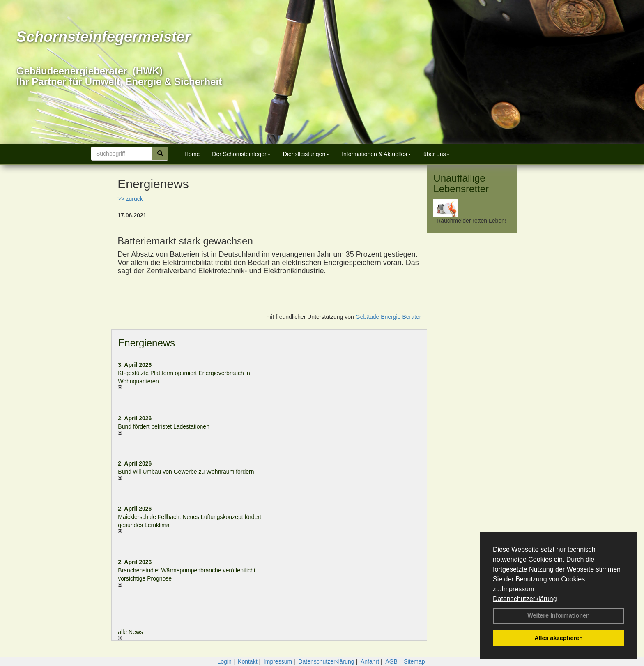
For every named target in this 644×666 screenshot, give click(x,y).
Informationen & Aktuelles (376, 154)
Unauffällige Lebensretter (461, 183)
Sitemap (414, 661)
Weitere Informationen (559, 615)
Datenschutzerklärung (525, 599)
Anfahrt (370, 661)
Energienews (146, 343)
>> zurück (130, 199)
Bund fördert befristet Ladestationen (164, 426)
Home (192, 154)
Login (224, 661)
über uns (437, 154)
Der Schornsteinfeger (241, 154)
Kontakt (247, 661)
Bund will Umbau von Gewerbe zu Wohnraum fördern (186, 472)
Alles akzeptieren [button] (559, 638)
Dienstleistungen (306, 154)
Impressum (518, 589)
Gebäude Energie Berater (389, 317)
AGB (391, 661)
